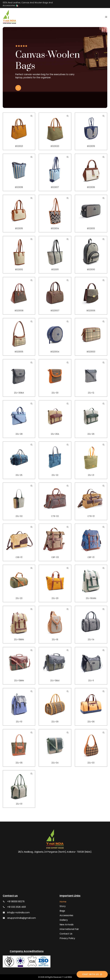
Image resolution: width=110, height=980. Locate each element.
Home (63, 902)
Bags (62, 911)
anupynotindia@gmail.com (21, 918)
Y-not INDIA (67, 977)
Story (63, 906)
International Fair (69, 929)
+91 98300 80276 (16, 901)
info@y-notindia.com (18, 913)
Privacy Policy (67, 938)
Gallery (64, 920)
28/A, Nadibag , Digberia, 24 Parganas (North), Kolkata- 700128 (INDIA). (55, 852)
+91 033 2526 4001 (17, 907)
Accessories (66, 915)
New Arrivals (67, 925)
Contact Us (66, 934)
